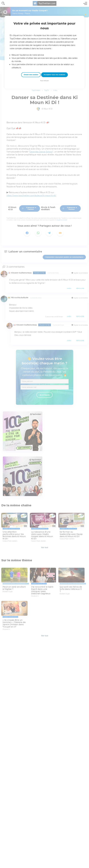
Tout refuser (44, 81)
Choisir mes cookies (31, 75)
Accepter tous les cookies (54, 75)
